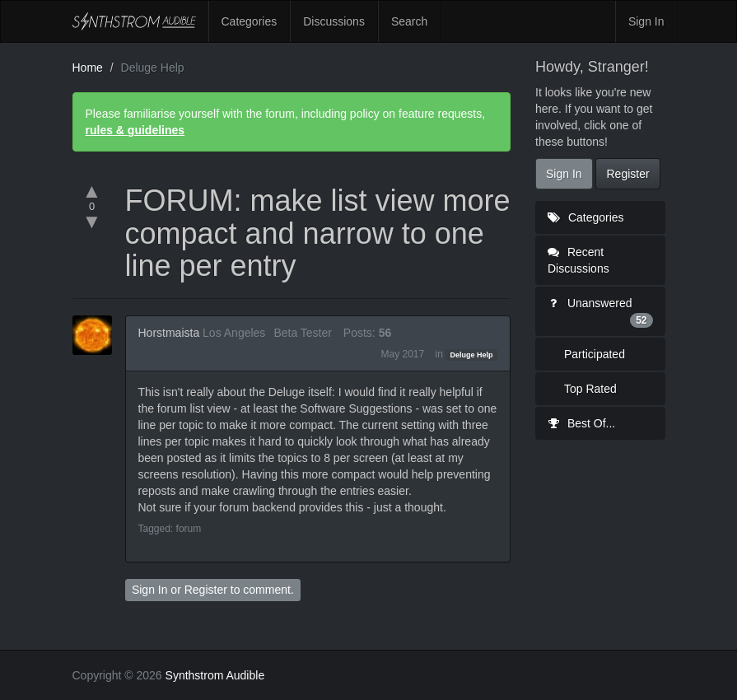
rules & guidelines (135, 130)
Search (409, 21)
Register (206, 590)
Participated (595, 354)
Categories (250, 21)
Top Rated (590, 389)
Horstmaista (169, 333)
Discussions (334, 21)
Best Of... (581, 423)
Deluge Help (472, 355)
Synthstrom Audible (134, 21)
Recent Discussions (578, 260)
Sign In (646, 21)
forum (189, 529)
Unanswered (600, 312)
